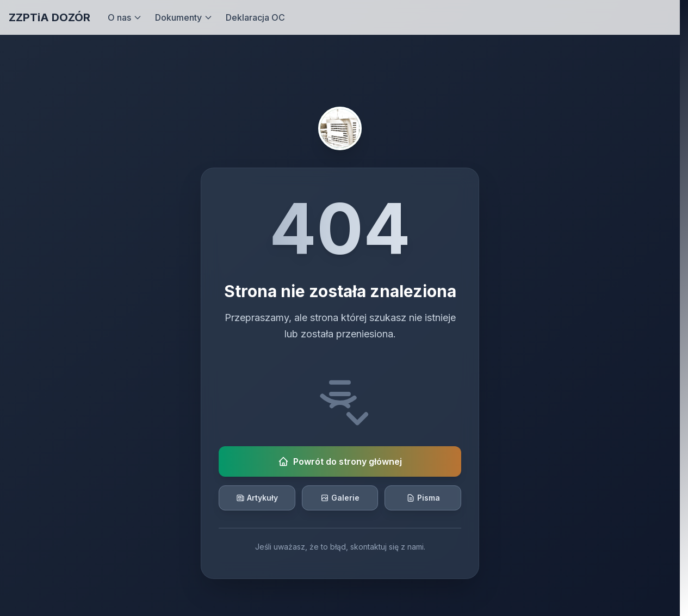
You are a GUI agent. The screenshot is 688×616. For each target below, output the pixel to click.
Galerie (340, 498)
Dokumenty (184, 17)
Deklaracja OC (255, 17)
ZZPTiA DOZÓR (49, 17)
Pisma (423, 498)
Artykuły (257, 498)
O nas (125, 17)
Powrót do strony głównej (340, 461)
